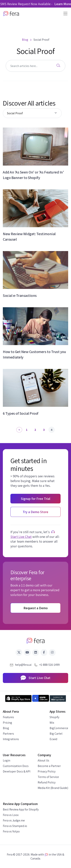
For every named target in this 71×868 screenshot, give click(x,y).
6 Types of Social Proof (21, 413)
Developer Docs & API (17, 771)
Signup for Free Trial (35, 499)
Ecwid (53, 739)
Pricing (7, 723)
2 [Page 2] (35, 430)
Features (8, 717)
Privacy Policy (47, 771)
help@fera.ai (23, 665)
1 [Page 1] (27, 430)
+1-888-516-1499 (49, 665)
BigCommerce (59, 728)
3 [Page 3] (44, 430)
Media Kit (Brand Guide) (53, 788)
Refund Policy (47, 782)
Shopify (54, 717)
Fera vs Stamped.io (15, 826)
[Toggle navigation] (64, 14)
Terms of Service (48, 777)
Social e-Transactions (20, 296)
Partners (8, 734)
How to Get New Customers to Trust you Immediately (34, 354)
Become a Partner (49, 766)
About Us (43, 760)
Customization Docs (16, 766)
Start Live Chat (21, 537)
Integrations (11, 739)
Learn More (63, 4)
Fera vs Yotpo (11, 831)
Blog (6, 728)
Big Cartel (56, 734)
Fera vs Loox (11, 815)
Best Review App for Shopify (21, 809)
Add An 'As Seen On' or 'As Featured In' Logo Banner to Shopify (33, 175)
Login (7, 760)
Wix (52, 723)
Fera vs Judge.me (14, 820)
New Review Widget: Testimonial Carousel (29, 237)
